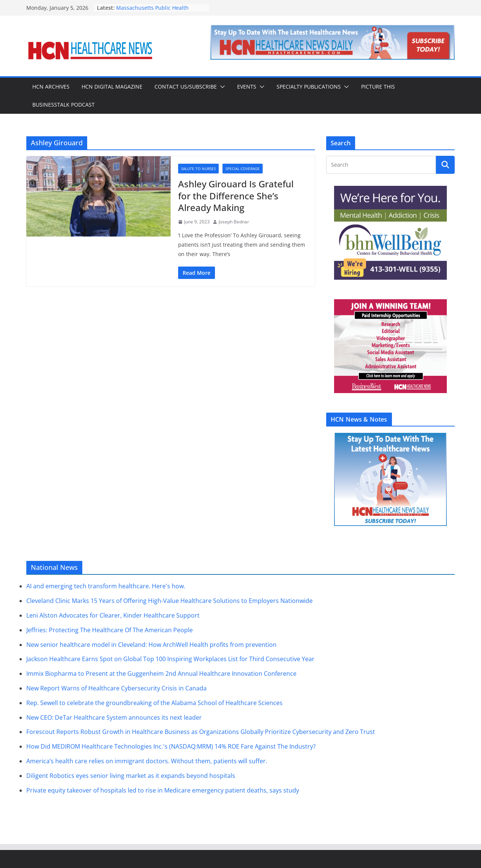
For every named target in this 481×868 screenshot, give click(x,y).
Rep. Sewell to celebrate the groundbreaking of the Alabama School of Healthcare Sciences (154, 703)
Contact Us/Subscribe (186, 87)
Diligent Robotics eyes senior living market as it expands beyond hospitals (131, 776)
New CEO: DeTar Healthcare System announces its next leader (114, 717)
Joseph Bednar (234, 222)
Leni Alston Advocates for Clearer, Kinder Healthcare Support (113, 615)
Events (247, 87)
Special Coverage (243, 169)
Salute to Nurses (198, 169)
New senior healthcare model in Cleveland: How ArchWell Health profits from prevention (151, 645)
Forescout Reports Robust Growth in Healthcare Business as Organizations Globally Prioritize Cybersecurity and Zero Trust (201, 732)
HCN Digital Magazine (112, 87)
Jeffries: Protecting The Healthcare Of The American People (110, 630)
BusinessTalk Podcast (64, 105)
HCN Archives (51, 87)
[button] (221, 87)
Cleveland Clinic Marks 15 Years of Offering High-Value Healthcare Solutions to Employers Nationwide (169, 601)
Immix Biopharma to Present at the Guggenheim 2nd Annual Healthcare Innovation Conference (161, 674)
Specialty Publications (309, 87)
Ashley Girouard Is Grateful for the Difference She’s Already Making (236, 195)
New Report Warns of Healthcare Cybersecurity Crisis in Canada (116, 688)
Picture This (378, 87)
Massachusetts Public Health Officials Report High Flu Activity (156, 11)
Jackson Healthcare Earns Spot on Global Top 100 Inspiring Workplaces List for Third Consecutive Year (170, 659)
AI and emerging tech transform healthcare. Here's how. (106, 586)
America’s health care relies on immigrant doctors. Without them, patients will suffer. (147, 761)
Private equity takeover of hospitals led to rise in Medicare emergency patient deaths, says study (163, 790)
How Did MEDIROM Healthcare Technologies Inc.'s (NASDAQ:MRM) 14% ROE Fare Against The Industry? (171, 746)
